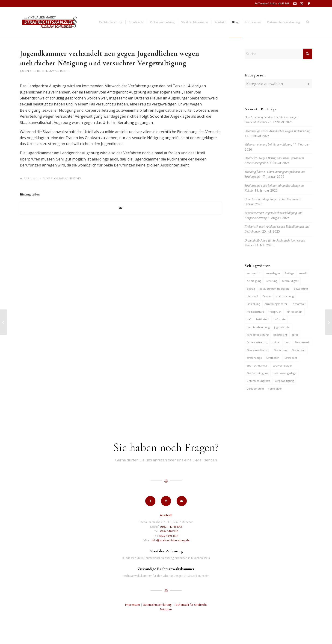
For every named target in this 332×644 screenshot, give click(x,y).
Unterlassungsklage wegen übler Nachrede (272, 199)
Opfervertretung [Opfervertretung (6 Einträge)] (257, 342)
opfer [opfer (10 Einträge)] (295, 335)
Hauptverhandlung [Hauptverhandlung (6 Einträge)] (258, 327)
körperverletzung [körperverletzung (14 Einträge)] (258, 335)
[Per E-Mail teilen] (121, 208)
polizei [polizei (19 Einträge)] (276, 342)
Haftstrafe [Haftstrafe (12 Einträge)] (280, 319)
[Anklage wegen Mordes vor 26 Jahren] (4, 322)
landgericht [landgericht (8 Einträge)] (280, 335)
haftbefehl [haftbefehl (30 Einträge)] (263, 319)
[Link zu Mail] (295, 3)
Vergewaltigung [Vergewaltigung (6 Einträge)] (284, 381)
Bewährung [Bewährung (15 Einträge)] (301, 289)
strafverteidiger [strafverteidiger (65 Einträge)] (282, 366)
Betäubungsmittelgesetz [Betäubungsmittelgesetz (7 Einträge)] (274, 289)
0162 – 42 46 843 (171, 527)
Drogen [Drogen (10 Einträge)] (267, 296)
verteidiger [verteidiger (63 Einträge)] (275, 389)
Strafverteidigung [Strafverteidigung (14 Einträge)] (257, 373)
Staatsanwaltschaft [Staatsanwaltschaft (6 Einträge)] (258, 350)
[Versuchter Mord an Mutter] (328, 322)
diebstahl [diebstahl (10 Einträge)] (252, 296)
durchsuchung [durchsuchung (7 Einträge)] (285, 296)
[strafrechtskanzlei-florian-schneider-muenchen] (49, 22)
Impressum (133, 605)
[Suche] (308, 22)
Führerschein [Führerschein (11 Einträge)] (294, 312)
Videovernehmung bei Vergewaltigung (268, 144)
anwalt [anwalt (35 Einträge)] (303, 273)
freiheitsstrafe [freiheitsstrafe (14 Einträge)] (255, 312)
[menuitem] (111, 22)
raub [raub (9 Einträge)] (287, 342)
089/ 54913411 (169, 536)
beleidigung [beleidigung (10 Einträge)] (254, 281)
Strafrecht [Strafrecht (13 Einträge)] (291, 358)
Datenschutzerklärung (157, 605)
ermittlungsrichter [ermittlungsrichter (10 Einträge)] (276, 304)
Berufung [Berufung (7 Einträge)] (271, 281)
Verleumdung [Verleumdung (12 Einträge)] (255, 389)
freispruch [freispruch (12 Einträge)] (275, 312)
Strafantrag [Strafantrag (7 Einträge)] (280, 350)
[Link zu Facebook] (309, 3)
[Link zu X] (302, 3)
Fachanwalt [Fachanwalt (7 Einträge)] (299, 304)
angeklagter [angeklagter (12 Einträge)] (273, 273)
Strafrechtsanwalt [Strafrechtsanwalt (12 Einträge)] (258, 366)
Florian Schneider (66, 178)
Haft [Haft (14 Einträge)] (249, 319)
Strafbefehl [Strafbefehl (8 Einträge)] (273, 358)
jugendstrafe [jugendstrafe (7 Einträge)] (282, 327)
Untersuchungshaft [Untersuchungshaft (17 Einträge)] (258, 381)
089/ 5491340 (169, 531)
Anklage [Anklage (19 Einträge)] (290, 273)
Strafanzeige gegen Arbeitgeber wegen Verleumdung (277, 131)
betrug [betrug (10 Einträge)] (251, 289)
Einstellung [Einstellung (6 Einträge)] (253, 304)
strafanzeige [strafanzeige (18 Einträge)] (254, 358)
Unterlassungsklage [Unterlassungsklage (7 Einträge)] (284, 373)
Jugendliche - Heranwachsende (45, 71)
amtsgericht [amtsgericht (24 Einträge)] (254, 273)
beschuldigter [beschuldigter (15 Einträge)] (290, 281)
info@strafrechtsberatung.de (171, 540)
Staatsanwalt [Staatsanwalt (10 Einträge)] (302, 342)
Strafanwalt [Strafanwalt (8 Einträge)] (299, 350)
